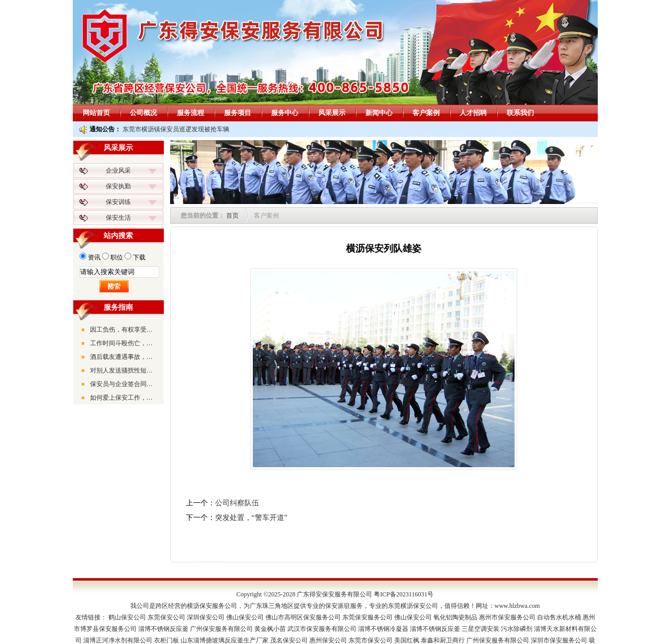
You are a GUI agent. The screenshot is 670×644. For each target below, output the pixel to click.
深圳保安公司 (206, 617)
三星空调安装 (481, 629)
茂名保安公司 (289, 640)
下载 (139, 257)
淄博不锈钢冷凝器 (383, 629)
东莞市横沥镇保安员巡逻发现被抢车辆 (176, 129)
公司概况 (143, 113)
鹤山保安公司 (127, 617)
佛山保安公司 (245, 617)
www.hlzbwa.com (517, 606)
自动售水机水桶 (559, 617)
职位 (117, 257)
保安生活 (118, 218)
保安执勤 (118, 186)
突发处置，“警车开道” (251, 518)
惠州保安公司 (328, 640)
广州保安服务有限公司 (221, 629)
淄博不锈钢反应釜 (163, 629)
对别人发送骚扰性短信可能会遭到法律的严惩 (124, 370)
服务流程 (191, 113)
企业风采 (118, 171)
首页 (232, 216)
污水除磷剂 (517, 629)
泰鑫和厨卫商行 (443, 640)
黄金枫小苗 (270, 629)
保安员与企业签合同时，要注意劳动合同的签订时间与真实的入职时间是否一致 (124, 384)
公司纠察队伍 (237, 503)
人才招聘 (473, 113)
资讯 (94, 257)
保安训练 (118, 202)
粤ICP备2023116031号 (404, 594)
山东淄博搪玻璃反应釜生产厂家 (225, 640)
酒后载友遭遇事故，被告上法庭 (124, 357)
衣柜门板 (166, 640)
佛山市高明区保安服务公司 (303, 617)
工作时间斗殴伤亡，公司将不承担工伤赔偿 (124, 343)
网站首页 (96, 113)
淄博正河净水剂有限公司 (118, 640)
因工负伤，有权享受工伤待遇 (124, 330)
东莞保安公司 (166, 617)
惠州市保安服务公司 (507, 617)
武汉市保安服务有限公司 (322, 629)
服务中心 (285, 113)
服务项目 (238, 113)
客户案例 (426, 113)
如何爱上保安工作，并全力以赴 (124, 398)
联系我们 (520, 113)
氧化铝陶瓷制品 (455, 617)
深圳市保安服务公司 (559, 640)
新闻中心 (379, 113)
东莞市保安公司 (371, 640)
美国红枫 (407, 640)
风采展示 (332, 113)
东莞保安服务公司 (367, 617)
